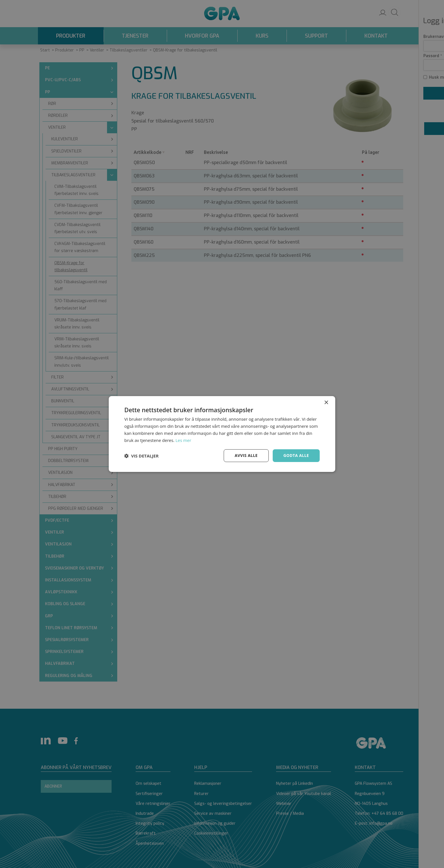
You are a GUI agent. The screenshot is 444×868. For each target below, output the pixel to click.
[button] (141, 456)
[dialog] (222, 434)
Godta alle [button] (296, 455)
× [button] (326, 403)
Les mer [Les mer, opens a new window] (183, 440)
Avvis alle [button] (246, 455)
